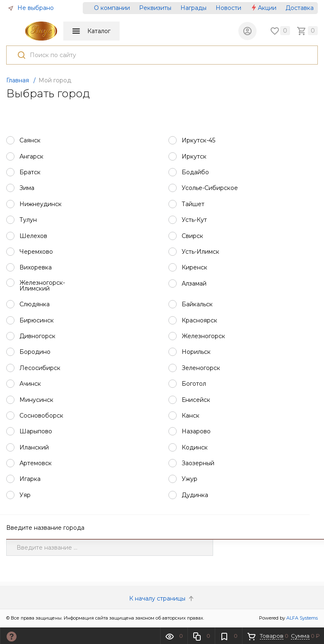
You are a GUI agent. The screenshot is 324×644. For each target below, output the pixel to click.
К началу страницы (162, 599)
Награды (193, 8)
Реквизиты (155, 8)
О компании (112, 8)
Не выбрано (31, 8)
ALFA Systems (302, 619)
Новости (228, 8)
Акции (263, 8)
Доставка (300, 8)
